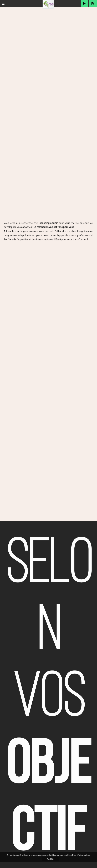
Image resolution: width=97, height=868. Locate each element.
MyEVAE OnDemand (84, 3)
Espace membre (93, 3)
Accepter (50, 859)
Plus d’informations (81, 855)
